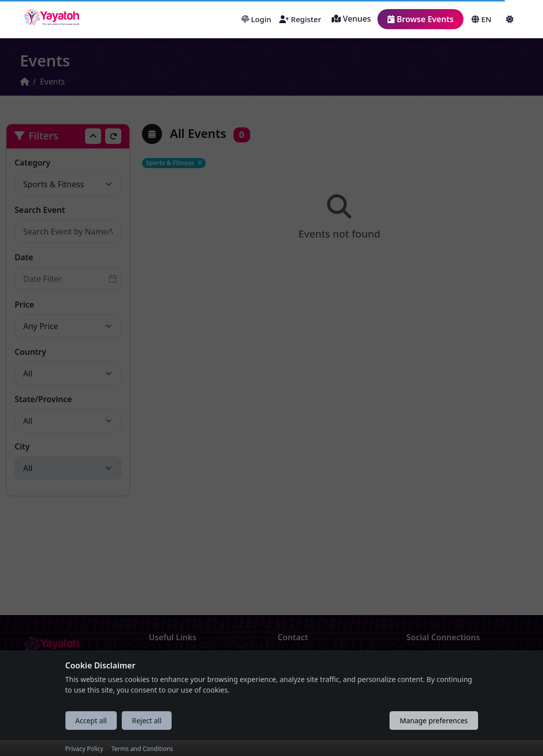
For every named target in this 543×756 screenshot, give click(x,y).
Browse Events (420, 19)
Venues (351, 19)
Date (24, 257)
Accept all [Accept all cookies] (91, 736)
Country (30, 352)
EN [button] (481, 19)
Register (300, 19)
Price (24, 305)
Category (32, 163)
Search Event (40, 210)
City (22, 446)
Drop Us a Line (306, 660)
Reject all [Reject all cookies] (147, 736)
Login (256, 19)
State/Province (43, 399)
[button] (511, 19)
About (161, 660)
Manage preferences (434, 736)
